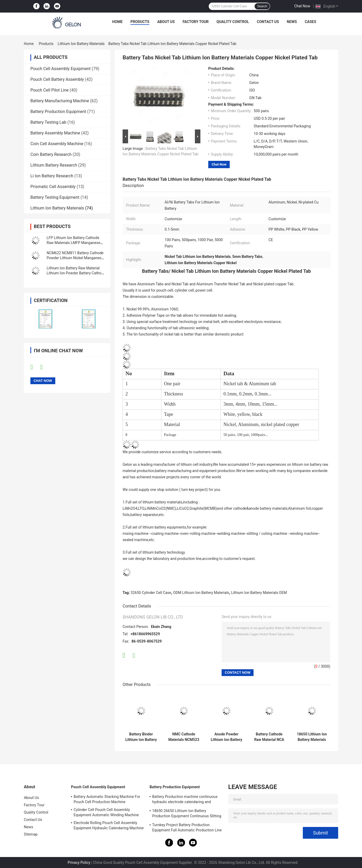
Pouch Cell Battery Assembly (57, 79)
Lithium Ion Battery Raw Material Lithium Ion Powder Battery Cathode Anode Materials (76, 273)
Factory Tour (196, 22)
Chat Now (302, 6)
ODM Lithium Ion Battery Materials (201, 593)
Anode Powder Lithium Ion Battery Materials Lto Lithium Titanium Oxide (226, 737)
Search (262, 6)
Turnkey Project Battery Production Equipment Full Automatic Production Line (187, 827)
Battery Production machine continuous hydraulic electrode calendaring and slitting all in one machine (185, 800)
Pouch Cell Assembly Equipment (61, 69)
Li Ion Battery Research (52, 176)
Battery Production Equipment (58, 112)
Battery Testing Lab (48, 122)
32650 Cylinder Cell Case (151, 593)
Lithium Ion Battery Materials (81, 44)
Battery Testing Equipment (55, 197)
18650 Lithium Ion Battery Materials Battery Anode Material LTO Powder (312, 737)
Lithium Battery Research (54, 165)
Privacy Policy (79, 863)
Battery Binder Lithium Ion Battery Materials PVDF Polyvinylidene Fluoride (141, 737)
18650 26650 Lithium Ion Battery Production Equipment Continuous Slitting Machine (187, 814)
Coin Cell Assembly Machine (57, 144)
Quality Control (233, 22)
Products (140, 22)
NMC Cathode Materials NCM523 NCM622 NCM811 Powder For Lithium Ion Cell (184, 737)
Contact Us (268, 22)
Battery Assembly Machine (55, 133)
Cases (310, 22)
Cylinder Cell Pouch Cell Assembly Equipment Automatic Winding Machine (106, 812)
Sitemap (31, 834)
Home (117, 22)
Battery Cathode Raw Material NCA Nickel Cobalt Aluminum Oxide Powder (269, 737)
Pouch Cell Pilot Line (50, 90)
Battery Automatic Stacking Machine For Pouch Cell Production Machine (107, 799)
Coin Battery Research (51, 154)
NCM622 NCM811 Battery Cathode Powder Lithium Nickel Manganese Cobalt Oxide (75, 258)
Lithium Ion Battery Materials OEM (259, 593)
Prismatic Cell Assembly (53, 187)
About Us (166, 22)
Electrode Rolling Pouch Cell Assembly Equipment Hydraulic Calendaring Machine (109, 825)
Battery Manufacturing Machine (60, 101)
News (292, 22)
